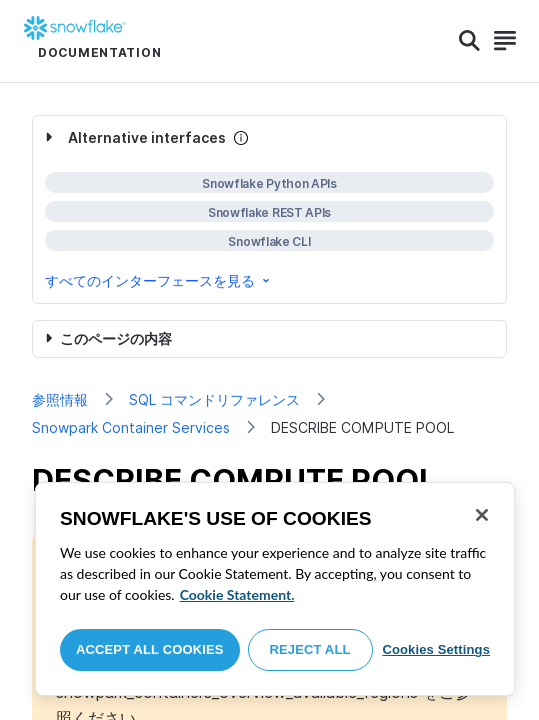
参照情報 (60, 399)
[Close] (482, 515)
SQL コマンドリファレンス (214, 399)
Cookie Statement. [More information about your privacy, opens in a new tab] (237, 594)
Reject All (310, 649)
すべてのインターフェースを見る (159, 280)
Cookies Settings (436, 649)
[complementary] (269, 209)
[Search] (469, 41)
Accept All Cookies (150, 649)
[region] (275, 589)
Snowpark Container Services (131, 427)
